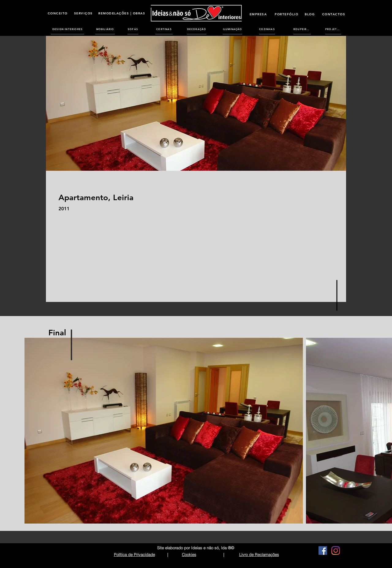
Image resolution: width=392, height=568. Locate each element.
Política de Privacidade (134, 555)
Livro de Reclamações (259, 555)
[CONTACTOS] (334, 14)
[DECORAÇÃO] (197, 29)
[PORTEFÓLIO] (286, 14)
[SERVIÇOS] (83, 13)
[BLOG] (310, 14)
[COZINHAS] (267, 29)
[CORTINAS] (164, 29)
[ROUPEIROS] (302, 29)
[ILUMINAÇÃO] (232, 29)
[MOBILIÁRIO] (105, 29)
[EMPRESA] (258, 14)
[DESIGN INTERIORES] (68, 29)
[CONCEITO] (58, 13)
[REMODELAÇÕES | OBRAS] (122, 13)
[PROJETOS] (333, 29)
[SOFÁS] (133, 29)
